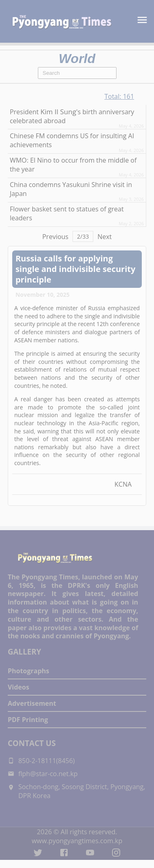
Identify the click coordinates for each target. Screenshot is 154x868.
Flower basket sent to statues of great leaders (67, 213)
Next (104, 237)
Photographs (29, 671)
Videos (19, 687)
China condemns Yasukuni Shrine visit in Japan (71, 189)
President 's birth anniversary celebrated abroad (72, 116)
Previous (55, 237)
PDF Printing (28, 720)
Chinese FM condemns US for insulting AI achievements (72, 140)
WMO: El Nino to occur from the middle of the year (73, 165)
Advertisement (32, 703)
